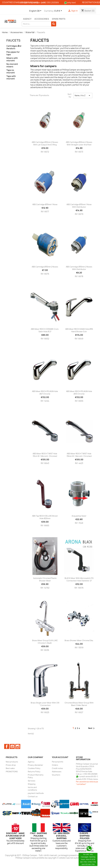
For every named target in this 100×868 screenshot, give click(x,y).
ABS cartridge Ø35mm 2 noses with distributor (79, 268)
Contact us (33, 796)
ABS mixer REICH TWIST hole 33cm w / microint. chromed (45, 455)
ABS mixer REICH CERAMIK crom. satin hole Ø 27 (45, 330)
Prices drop (11, 765)
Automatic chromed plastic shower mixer (45, 579)
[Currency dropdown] (59, 11)
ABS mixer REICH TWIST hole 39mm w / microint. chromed (79, 455)
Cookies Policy (34, 768)
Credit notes (57, 768)
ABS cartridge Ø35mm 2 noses (45, 267)
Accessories (42, 19)
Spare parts (59, 19)
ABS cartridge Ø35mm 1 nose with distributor (79, 206)
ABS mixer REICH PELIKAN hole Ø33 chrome (79, 393)
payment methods (36, 793)
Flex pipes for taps (13, 53)
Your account (60, 757)
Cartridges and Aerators (14, 47)
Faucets (13, 40)
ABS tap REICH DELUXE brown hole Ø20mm (45, 517)
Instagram (18, 746)
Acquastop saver (79, 516)
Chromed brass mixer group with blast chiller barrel (79, 704)
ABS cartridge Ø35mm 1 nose (45, 204)
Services (32, 781)
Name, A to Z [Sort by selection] (83, 96)
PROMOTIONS (12, 772)
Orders (55, 765)
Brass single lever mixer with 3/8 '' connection (45, 704)
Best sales (10, 768)
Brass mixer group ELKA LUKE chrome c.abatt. (45, 642)
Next (92, 728)
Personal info (58, 762)
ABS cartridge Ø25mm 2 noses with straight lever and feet (79, 143)
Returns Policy (34, 772)
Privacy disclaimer (35, 765)
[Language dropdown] (36, 11)
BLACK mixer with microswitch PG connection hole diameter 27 (79, 579)
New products (12, 762)
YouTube (12, 746)
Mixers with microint (12, 59)
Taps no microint (11, 71)
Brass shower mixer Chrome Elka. (79, 640)
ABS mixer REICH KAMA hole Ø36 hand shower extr (79, 330)
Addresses (57, 772)
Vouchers (56, 775)
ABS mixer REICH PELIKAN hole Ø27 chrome (45, 393)
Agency (27, 19)
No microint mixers (12, 65)
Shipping (32, 784)
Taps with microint (11, 77)
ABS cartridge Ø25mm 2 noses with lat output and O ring (45, 143)
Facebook (7, 746)
